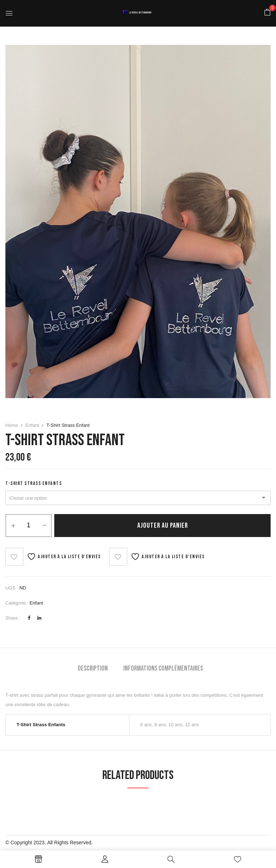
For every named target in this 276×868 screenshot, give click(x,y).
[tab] (93, 669)
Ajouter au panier (163, 526)
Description (93, 668)
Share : (13, 618)
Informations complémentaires (163, 668)
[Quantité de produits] (29, 526)
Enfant (32, 425)
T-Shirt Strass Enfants (34, 483)
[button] (267, 13)
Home (12, 425)
